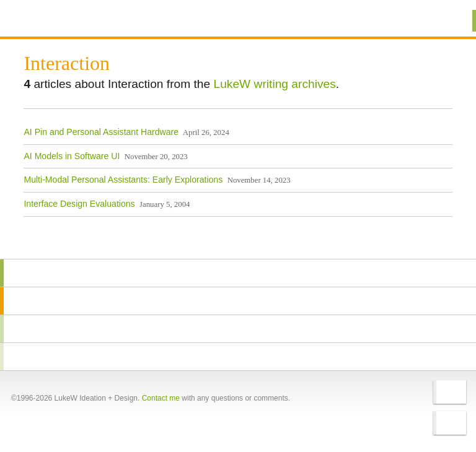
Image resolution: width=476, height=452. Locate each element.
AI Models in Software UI (72, 156)
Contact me (161, 398)
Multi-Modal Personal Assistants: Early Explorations (123, 180)
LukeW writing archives (275, 84)
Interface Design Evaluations (79, 204)
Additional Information (68, 20)
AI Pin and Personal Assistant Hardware (101, 132)
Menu (451, 21)
